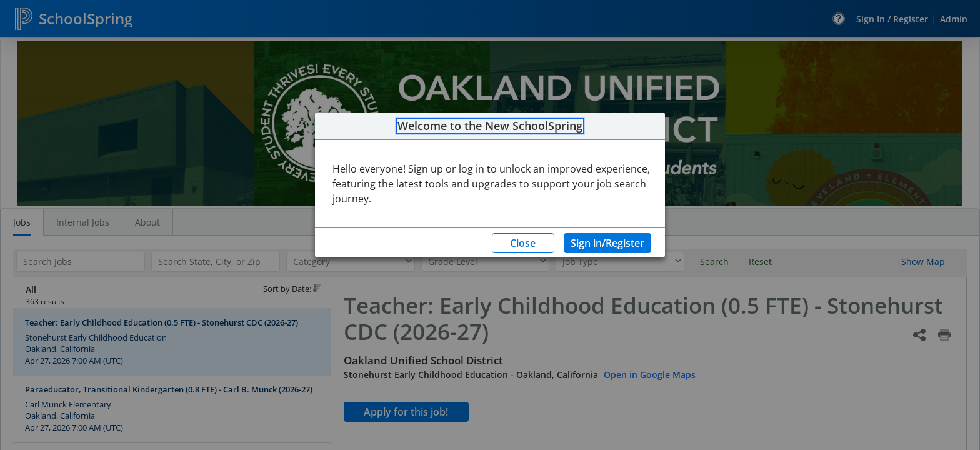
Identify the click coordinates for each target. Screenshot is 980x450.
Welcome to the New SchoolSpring (490, 126)
